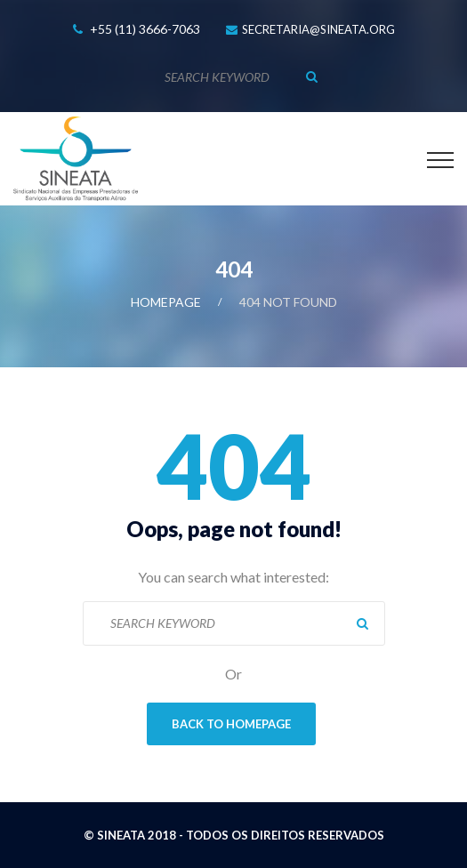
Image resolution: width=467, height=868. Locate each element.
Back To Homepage (231, 724)
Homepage (166, 302)
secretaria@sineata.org (318, 29)
